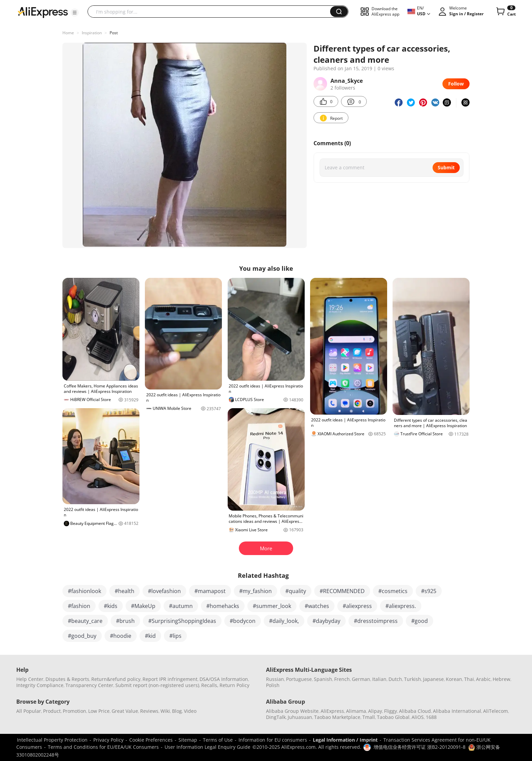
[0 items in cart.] (505, 12)
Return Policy (234, 685)
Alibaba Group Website (292, 711)
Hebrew (501, 679)
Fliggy (391, 711)
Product (52, 711)
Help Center (30, 679)
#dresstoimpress (376, 621)
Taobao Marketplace (337, 717)
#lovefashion (164, 591)
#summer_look (272, 606)
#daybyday (326, 621)
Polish (273, 685)
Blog (177, 711)
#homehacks (223, 606)
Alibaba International (457, 711)
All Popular (29, 711)
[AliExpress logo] (43, 12)
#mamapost (210, 591)
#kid (150, 636)
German (361, 679)
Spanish (323, 679)
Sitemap (188, 740)
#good (420, 621)
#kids (111, 606)
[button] (75, 13)
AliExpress (332, 711)
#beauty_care (85, 621)
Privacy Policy (108, 740)
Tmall (369, 717)
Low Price (99, 711)
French (342, 679)
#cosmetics (393, 591)
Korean (454, 679)
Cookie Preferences (151, 740)
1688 (431, 717)
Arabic (483, 679)
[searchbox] (211, 12)
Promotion (74, 711)
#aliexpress (357, 606)
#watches (317, 606)
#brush (125, 621)
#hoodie (121, 636)
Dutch (395, 679)
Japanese (433, 679)
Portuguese (299, 679)
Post (114, 33)
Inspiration (92, 33)
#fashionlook (84, 591)
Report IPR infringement (170, 679)
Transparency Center (89, 685)
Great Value (125, 711)
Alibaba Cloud (415, 711)
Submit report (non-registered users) (157, 685)
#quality (296, 591)
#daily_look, (284, 621)
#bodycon (243, 621)
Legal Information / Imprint (345, 740)
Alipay (375, 711)
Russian (275, 679)
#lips (175, 636)
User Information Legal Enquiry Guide (207, 747)
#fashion (79, 606)
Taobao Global (393, 717)
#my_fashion (255, 591)
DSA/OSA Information (224, 679)
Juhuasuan (300, 717)
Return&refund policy (116, 679)
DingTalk (276, 717)
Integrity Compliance (40, 685)
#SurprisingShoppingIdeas (182, 621)
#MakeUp (143, 606)
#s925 (429, 591)
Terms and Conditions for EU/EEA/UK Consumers (103, 747)
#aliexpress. (401, 606)
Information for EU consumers (273, 740)
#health (125, 591)
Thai (469, 679)
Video (190, 711)
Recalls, (210, 685)
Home (68, 33)
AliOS (418, 717)
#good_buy (82, 636)
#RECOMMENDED (342, 591)
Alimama (356, 711)
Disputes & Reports (67, 679)
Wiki (165, 711)
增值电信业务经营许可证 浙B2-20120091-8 (420, 747)
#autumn (181, 606)
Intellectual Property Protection (52, 740)
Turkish (413, 679)
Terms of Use (218, 740)
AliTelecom (496, 711)
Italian (379, 679)
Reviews (149, 711)
